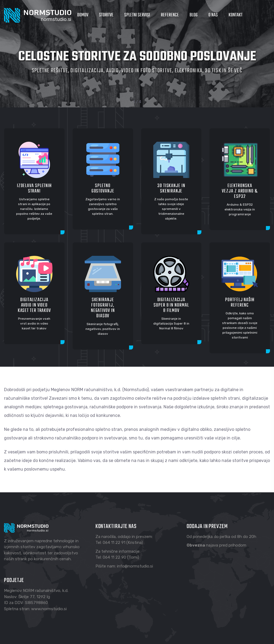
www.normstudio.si (49, 609)
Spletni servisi (137, 15)
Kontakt (236, 15)
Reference (170, 15)
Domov (83, 15)
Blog (194, 15)
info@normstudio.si (135, 566)
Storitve (106, 15)
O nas (213, 15)
